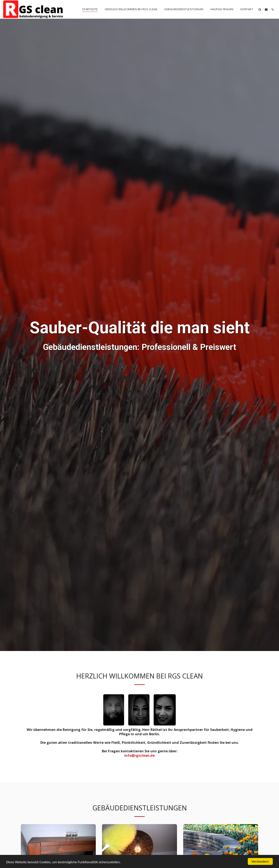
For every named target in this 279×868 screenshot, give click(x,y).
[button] (260, 9)
